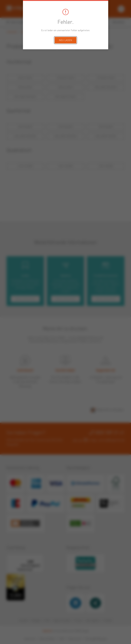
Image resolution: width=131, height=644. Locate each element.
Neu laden (65, 40)
